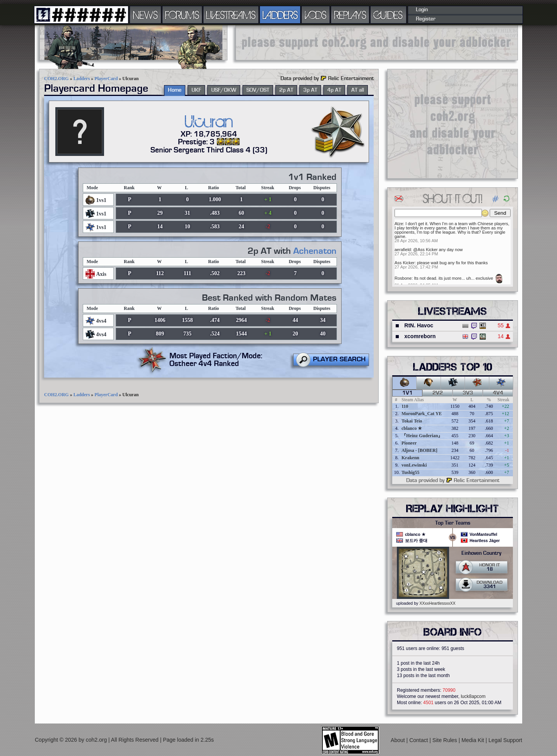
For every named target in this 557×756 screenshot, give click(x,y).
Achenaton (315, 251)
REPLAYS (350, 15)
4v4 (498, 393)
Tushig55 (410, 472)
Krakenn (410, 458)
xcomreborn (420, 336)
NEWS (145, 15)
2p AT (286, 90)
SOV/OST (258, 90)
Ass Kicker (405, 263)
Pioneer (409, 443)
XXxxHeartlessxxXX (437, 603)
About (398, 740)
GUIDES (388, 15)
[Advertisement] (377, 43)
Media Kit (473, 740)
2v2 (438, 393)
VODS (316, 15)
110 (405, 406)
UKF (196, 90)
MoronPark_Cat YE (422, 414)
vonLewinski (414, 465)
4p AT (334, 90)
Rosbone (403, 278)
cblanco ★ (412, 428)
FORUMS (182, 15)
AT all (358, 90)
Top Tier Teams (453, 523)
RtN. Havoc (419, 325)
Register (426, 19)
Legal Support (505, 740)
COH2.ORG (56, 79)
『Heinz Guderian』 (422, 436)
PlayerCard (106, 79)
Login (422, 10)
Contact (419, 740)
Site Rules (446, 740)
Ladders (82, 79)
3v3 (468, 393)
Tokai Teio (412, 421)
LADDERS (280, 15)
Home (175, 90)
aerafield (403, 250)
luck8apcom (473, 696)
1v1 (407, 393)
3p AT (310, 90)
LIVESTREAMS (231, 15)
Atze (399, 224)
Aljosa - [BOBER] (419, 450)
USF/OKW (224, 90)
